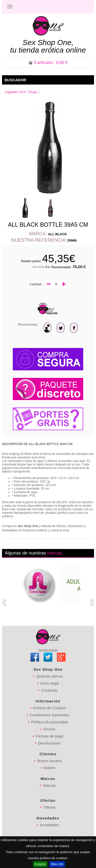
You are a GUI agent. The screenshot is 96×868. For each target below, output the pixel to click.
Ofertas (49, 807)
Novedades (50, 825)
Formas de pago (50, 736)
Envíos (50, 729)
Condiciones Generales (50, 715)
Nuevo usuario (50, 761)
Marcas (49, 785)
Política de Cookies (50, 708)
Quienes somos (49, 676)
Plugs (33, 92)
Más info (57, 864)
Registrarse (77, 7)
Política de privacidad (50, 722)
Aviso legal (50, 683)
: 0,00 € (48, 63)
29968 (72, 240)
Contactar (49, 690)
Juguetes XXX (15, 92)
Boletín (50, 768)
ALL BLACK (57, 234)
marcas (55, 553)
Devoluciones (50, 743)
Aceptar (40, 864)
